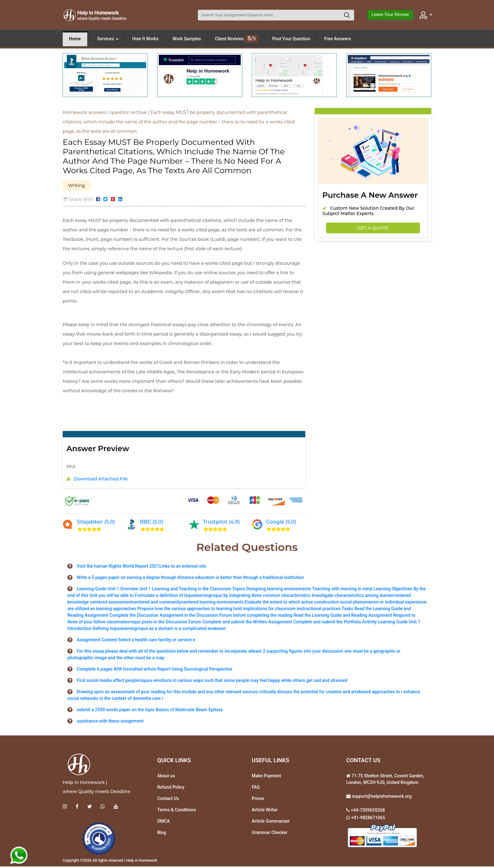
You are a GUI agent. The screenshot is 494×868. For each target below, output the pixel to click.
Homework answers (85, 112)
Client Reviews (236, 39)
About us (166, 777)
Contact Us (168, 800)
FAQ (256, 788)
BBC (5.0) (152, 523)
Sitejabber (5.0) (96, 523)
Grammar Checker (270, 834)
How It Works (145, 39)
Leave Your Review (390, 15)
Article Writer (265, 811)
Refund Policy (171, 788)
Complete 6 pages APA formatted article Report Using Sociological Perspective (154, 670)
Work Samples (187, 39)
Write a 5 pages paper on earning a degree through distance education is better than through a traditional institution (190, 579)
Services (108, 39)
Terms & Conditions (177, 811)
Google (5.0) (281, 523)
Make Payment (266, 777)
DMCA (164, 822)
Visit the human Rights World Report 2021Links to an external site (141, 567)
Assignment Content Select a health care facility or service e (136, 641)
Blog (162, 834)
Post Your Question (291, 39)
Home (75, 39)
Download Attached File (101, 480)
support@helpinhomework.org (381, 797)
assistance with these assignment (110, 722)
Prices (258, 800)
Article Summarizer (271, 822)
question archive (129, 112)
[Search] (269, 15)
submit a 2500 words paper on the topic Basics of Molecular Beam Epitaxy (150, 711)
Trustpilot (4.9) (221, 523)
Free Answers (338, 39)
